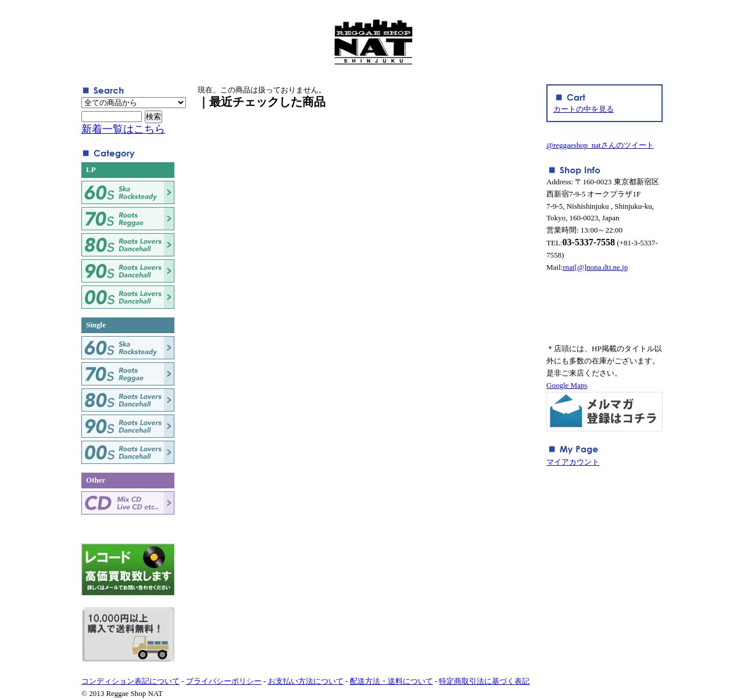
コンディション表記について (130, 681)
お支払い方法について (306, 681)
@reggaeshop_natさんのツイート (600, 145)
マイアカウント (573, 462)
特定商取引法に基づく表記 (484, 681)
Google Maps (567, 385)
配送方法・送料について (391, 681)
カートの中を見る (584, 109)
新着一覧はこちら (123, 129)
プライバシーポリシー (224, 681)
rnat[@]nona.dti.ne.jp (595, 267)
